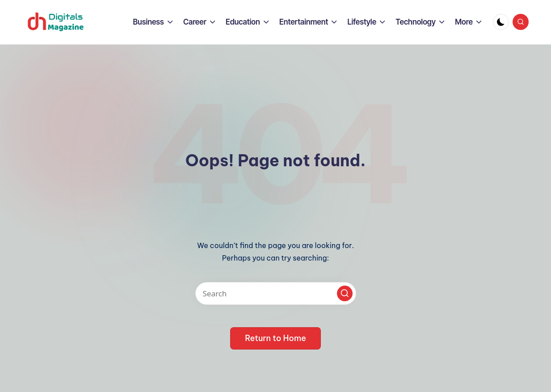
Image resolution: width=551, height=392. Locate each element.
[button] (345, 293)
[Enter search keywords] (276, 293)
